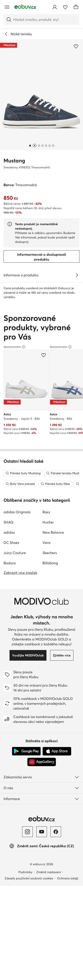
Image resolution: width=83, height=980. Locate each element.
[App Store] (57, 957)
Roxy (46, 718)
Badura (10, 769)
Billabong (50, 769)
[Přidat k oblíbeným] (76, 46)
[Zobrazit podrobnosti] (77, 275)
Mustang (14, 161)
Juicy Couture (15, 759)
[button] (41, 95)
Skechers (50, 759)
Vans (46, 749)
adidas (9, 738)
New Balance (53, 738)
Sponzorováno (14, 446)
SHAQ (8, 728)
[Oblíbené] (65, 7)
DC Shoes (11, 749)
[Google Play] (26, 957)
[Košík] (76, 7)
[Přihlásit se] (55, 7)
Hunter (48, 728)
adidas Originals (17, 718)
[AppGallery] (42, 968)
